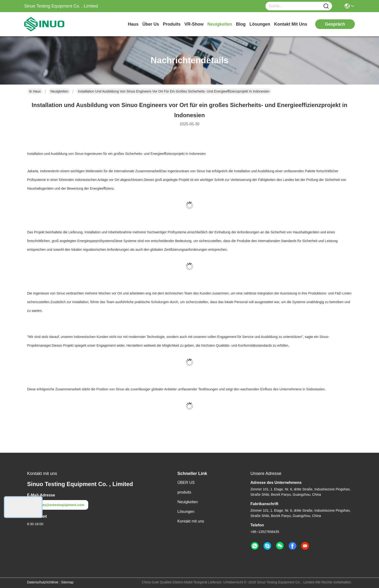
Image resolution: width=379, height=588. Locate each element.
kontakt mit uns (291, 24)
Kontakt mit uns (191, 521)
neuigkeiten (220, 24)
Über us (151, 24)
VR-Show (194, 24)
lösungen (260, 24)
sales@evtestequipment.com (58, 505)
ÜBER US (186, 483)
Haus (133, 24)
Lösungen (186, 512)
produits (172, 24)
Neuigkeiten (59, 91)
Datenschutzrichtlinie (43, 582)
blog (241, 24)
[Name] (326, 6)
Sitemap (67, 582)
